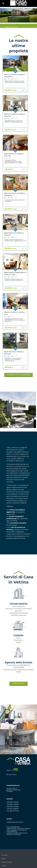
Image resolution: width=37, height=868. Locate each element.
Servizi (3, 859)
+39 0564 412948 (13, 804)
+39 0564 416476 (12, 802)
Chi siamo (4, 855)
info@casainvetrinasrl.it (15, 822)
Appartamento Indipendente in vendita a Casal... (15, 273)
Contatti (4, 866)
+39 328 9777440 (13, 811)
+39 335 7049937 (12, 809)
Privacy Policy (11, 774)
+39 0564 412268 (12, 807)
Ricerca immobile (7, 862)
